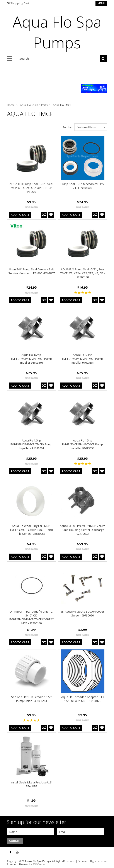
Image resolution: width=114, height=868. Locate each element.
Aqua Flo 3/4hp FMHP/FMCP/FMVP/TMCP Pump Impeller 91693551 (83, 359)
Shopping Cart (20, 3)
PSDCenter (39, 864)
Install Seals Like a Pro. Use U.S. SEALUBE (31, 784)
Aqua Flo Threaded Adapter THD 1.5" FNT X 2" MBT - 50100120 (83, 699)
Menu (101, 3)
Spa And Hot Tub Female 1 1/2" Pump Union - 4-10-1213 (31, 699)
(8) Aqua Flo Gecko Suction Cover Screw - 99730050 (83, 613)
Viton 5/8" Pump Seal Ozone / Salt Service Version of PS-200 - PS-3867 (31, 271)
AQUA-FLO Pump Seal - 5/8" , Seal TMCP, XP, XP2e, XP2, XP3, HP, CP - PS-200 (31, 188)
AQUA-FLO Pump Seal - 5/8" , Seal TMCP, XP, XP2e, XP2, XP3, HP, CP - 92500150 (83, 273)
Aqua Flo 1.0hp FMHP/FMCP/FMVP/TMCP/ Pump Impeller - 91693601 (31, 444)
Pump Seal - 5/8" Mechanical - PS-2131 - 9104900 (83, 186)
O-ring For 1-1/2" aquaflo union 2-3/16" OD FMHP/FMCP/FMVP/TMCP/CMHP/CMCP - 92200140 (31, 617)
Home (11, 105)
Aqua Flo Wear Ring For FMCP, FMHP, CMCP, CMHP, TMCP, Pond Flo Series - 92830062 (31, 530)
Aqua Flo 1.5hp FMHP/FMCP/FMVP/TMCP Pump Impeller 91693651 (83, 444)
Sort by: (67, 127)
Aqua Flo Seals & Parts (34, 105)
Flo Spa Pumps (57, 32)
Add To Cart (20, 215)
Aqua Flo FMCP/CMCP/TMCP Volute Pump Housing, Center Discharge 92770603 (83, 530)
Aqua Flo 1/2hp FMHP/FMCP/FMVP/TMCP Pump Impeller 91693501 (31, 359)
